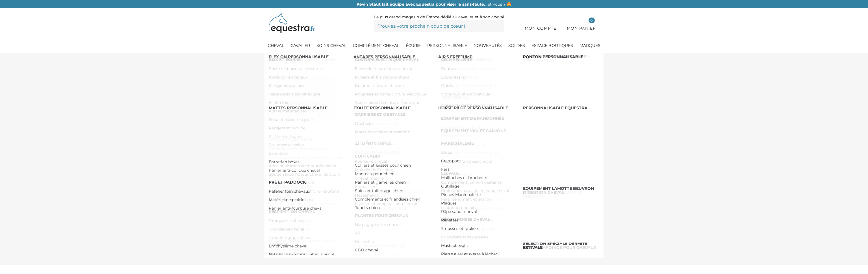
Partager (456, 230)
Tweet (464, 230)
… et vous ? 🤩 (434, 4)
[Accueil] (272, 59)
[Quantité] (441, 133)
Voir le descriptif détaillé (451, 176)
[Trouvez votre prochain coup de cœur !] (439, 26)
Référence (440, 95)
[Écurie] (290, 59)
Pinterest (472, 230)
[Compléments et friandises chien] (366, 59)
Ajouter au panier (524, 133)
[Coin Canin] (316, 59)
